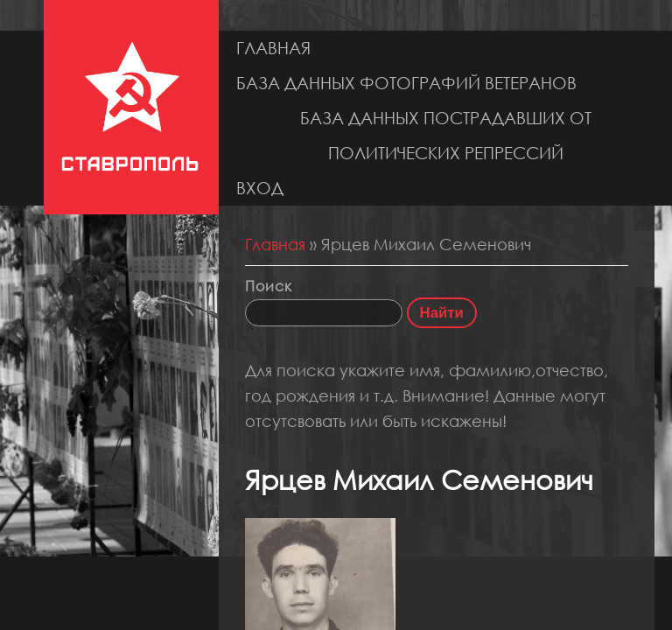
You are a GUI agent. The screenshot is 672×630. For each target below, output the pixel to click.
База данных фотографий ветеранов (406, 83)
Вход (260, 188)
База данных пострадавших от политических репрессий (446, 135)
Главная (273, 48)
